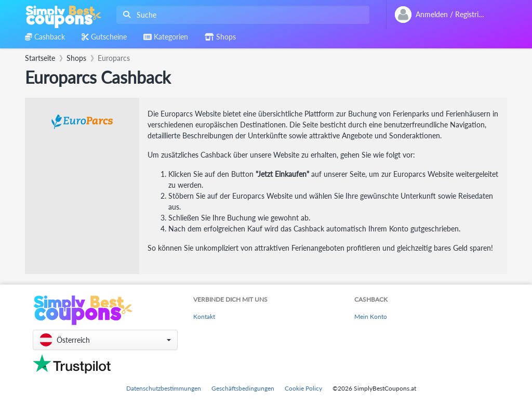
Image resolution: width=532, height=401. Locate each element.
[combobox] (241, 15)
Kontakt (204, 316)
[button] (105, 340)
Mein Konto (371, 316)
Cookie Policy (303, 388)
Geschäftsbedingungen (243, 388)
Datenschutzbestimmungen (164, 388)
